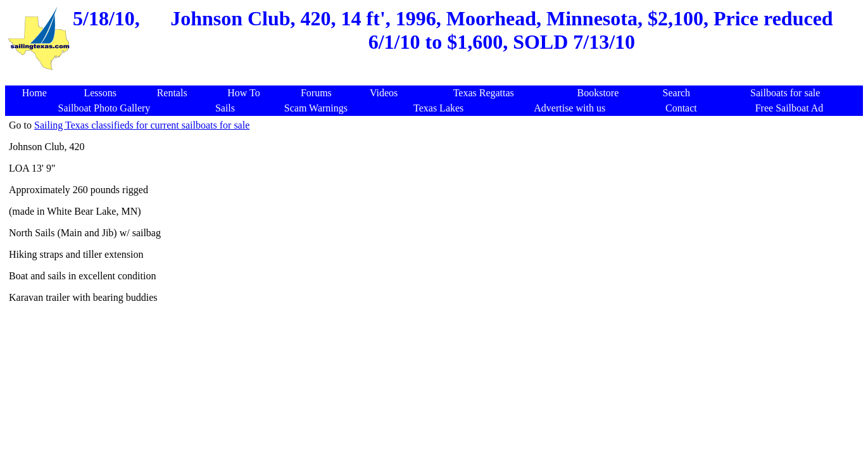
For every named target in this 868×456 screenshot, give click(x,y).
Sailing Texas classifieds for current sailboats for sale (142, 125)
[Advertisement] (436, 79)
